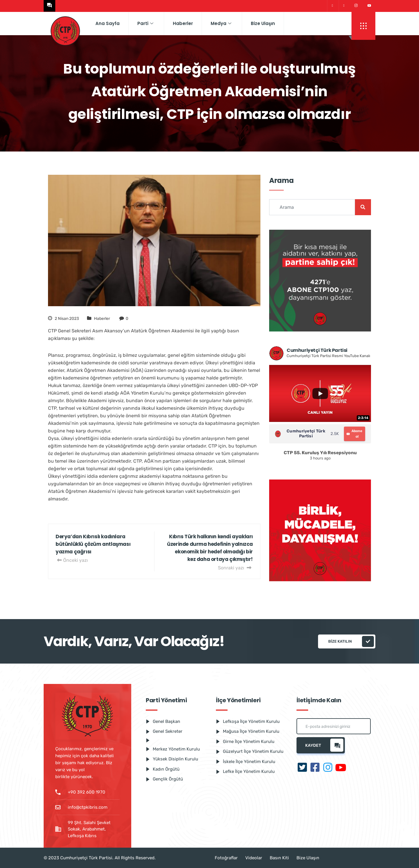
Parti (145, 23)
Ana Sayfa (108, 23)
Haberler (183, 23)
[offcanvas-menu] (363, 26)
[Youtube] (369, 6)
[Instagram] (356, 6)
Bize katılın (351, 641)
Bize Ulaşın (263, 23)
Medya (221, 23)
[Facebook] (344, 6)
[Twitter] (332, 6)
